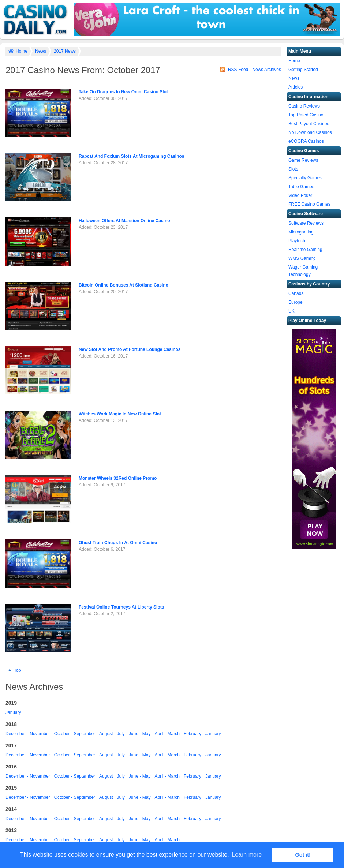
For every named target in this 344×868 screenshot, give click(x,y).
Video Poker (300, 195)
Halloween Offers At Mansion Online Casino (124, 221)
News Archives (267, 70)
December (16, 734)
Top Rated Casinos (307, 115)
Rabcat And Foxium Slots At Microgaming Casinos (131, 156)
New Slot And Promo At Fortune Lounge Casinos (130, 349)
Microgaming (301, 232)
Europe (296, 302)
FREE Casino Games (309, 204)
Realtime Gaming (305, 250)
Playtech (297, 241)
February (192, 734)
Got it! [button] (303, 855)
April (159, 734)
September (84, 734)
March (174, 734)
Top (17, 670)
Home (22, 51)
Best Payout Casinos (309, 124)
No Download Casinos (310, 132)
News (41, 51)
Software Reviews (306, 223)
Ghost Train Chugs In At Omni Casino (118, 543)
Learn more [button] (247, 855)
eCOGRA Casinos (306, 141)
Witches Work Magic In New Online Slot (120, 414)
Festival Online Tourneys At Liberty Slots (121, 607)
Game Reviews (303, 160)
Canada (296, 293)
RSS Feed (238, 70)
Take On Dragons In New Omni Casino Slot (123, 92)
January (13, 712)
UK (291, 311)
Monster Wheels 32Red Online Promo (118, 478)
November (40, 734)
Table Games (301, 187)
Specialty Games (305, 178)
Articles (296, 87)
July (121, 734)
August (106, 734)
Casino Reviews (304, 106)
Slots (293, 169)
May (147, 734)
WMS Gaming (302, 258)
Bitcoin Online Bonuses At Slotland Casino (124, 285)
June (134, 734)
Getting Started (303, 70)
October (62, 734)
